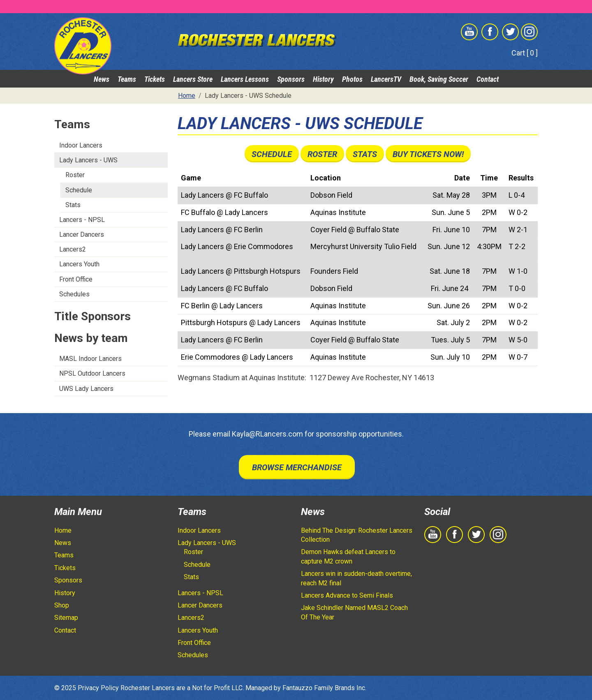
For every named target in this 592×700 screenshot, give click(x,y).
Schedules (74, 294)
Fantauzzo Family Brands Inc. (324, 688)
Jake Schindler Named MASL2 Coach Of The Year (354, 612)
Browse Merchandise (297, 467)
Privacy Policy (98, 688)
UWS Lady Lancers (86, 389)
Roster (75, 175)
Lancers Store (193, 79)
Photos (352, 79)
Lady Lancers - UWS (88, 160)
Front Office (76, 279)
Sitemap (66, 618)
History (323, 79)
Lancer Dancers (82, 234)
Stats (73, 205)
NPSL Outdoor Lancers (92, 373)
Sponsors (291, 79)
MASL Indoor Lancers (90, 359)
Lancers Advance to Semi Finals (347, 595)
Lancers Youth (79, 264)
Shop (62, 605)
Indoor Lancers (81, 145)
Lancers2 (73, 249)
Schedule (79, 190)
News (102, 79)
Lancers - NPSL (82, 220)
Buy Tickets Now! (428, 154)
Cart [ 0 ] (525, 53)
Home (63, 530)
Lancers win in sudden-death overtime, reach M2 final (356, 578)
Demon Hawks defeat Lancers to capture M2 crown (348, 556)
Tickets (155, 79)
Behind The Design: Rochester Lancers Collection (357, 535)
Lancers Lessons (245, 79)
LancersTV (386, 79)
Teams (127, 79)
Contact (488, 79)
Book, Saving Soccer (439, 79)
